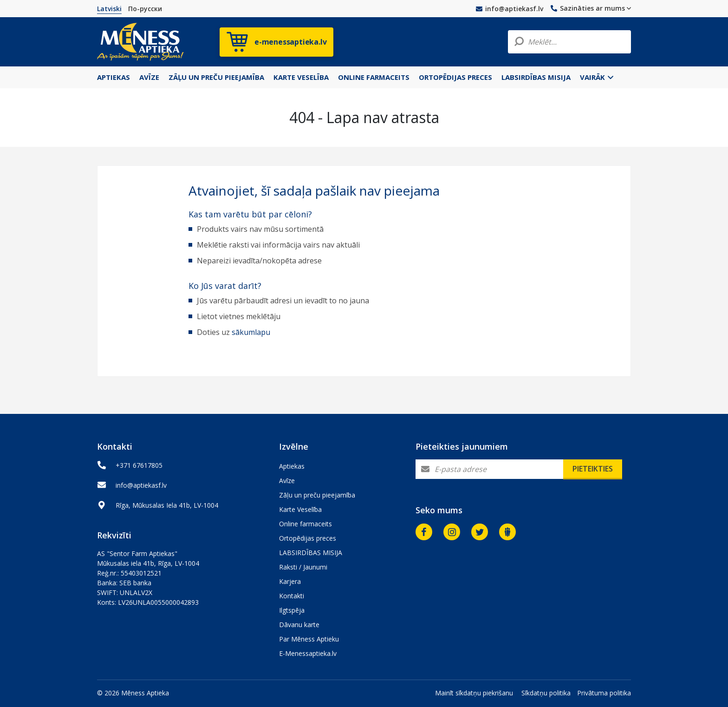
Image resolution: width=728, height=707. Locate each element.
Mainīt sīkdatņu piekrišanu (474, 693)
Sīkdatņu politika (546, 693)
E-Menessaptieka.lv (308, 653)
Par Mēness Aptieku (309, 639)
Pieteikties (593, 469)
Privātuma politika (604, 693)
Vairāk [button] (597, 77)
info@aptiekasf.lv (510, 9)
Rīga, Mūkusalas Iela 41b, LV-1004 (167, 505)
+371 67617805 (139, 465)
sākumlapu (251, 332)
